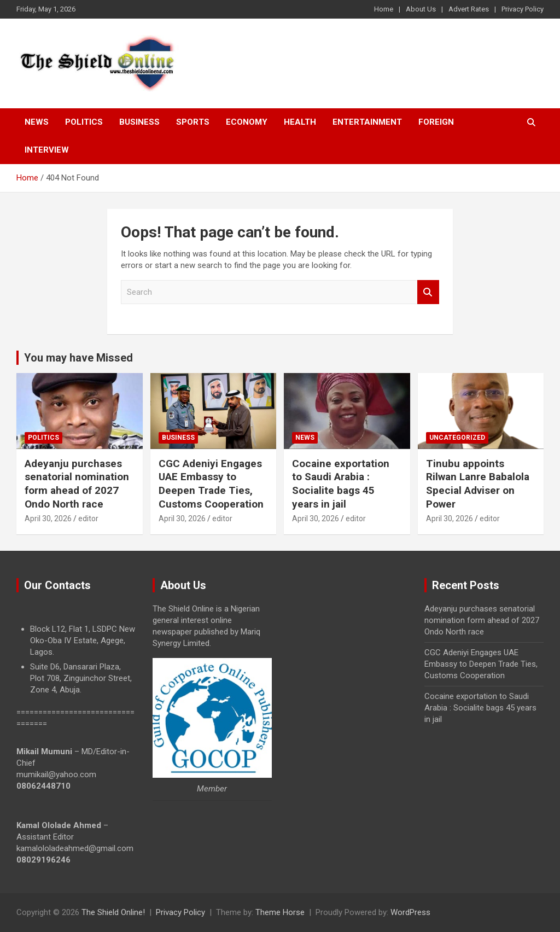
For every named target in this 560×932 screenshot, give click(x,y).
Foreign (436, 122)
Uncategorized (457, 438)
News (37, 122)
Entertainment (367, 122)
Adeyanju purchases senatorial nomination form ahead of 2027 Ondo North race (77, 484)
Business (139, 122)
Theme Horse (280, 912)
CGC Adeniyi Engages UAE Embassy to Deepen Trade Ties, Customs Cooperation (211, 484)
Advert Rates (469, 9)
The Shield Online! (113, 912)
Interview (47, 150)
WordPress (410, 912)
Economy (247, 122)
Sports (193, 122)
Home (384, 9)
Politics (84, 122)
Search (428, 292)
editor (88, 519)
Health (300, 122)
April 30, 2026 (48, 519)
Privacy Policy (523, 9)
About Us (421, 9)
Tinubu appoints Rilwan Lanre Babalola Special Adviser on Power (478, 484)
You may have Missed (78, 358)
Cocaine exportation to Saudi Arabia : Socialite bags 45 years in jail (341, 484)
